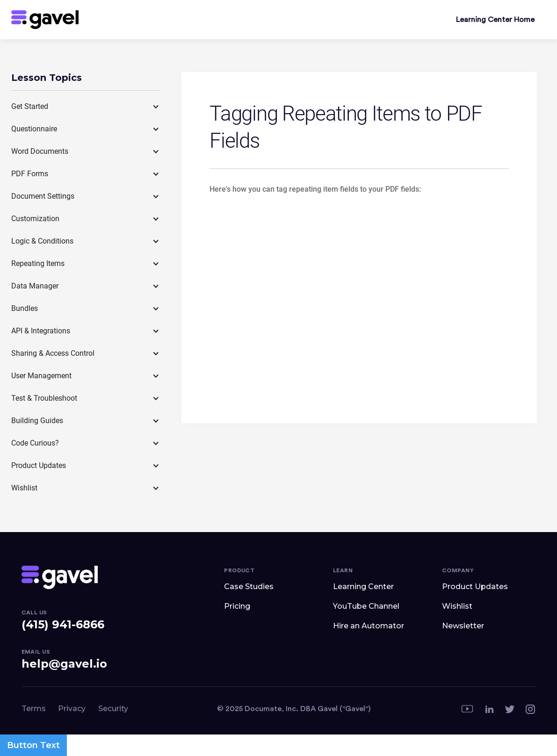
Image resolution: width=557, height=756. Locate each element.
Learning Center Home (495, 20)
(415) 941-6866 (63, 624)
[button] (85, 107)
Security (113, 709)
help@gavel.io (64, 664)
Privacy (72, 709)
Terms (34, 709)
